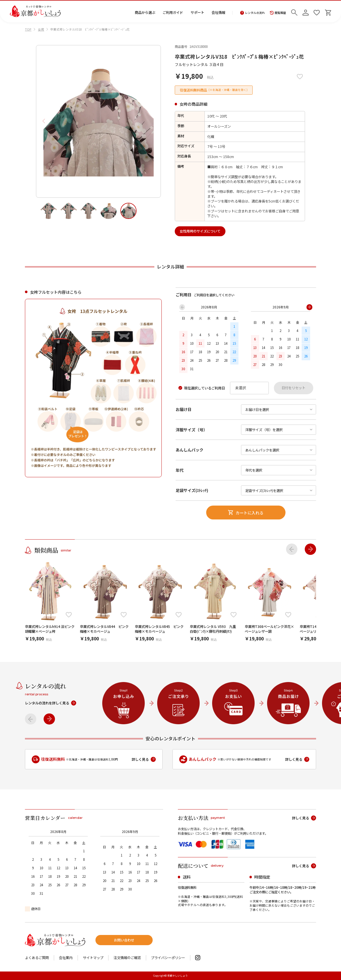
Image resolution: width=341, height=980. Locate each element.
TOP (28, 29)
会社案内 (66, 958)
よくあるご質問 (37, 958)
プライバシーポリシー (168, 958)
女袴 (41, 29)
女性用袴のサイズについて (200, 231)
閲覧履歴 (278, 13)
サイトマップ (93, 958)
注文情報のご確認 (127, 958)
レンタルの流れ (252, 13)
